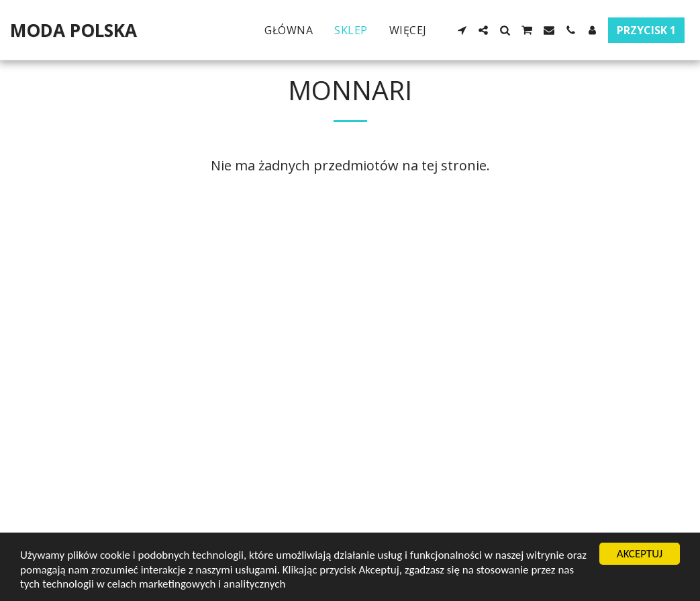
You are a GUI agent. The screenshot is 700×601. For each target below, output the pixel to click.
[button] (462, 30)
